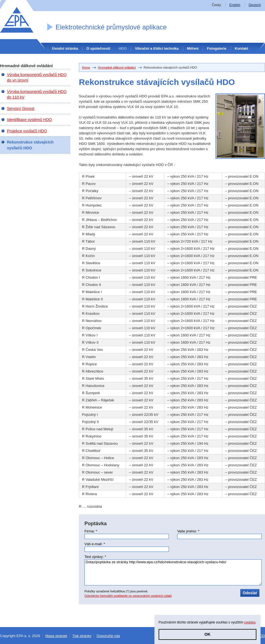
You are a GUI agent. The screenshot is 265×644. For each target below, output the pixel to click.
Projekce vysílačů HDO (27, 131)
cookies (250, 622)
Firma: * (91, 531)
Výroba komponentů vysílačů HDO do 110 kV (37, 94)
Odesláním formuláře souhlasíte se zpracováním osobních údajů (128, 596)
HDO (123, 48)
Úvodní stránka (65, 48)
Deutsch (255, 5)
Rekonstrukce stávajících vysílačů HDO (30, 145)
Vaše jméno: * (188, 531)
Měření (193, 48)
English (235, 5)
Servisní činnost (21, 109)
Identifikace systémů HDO (29, 120)
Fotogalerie (217, 48)
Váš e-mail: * (95, 544)
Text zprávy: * (95, 557)
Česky (216, 5)
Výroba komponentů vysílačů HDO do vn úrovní (37, 77)
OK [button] (207, 634)
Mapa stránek (56, 636)
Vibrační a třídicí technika (157, 48)
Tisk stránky (82, 636)
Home (86, 67)
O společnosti (98, 48)
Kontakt (241, 48)
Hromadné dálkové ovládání (117, 67)
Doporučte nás (108, 636)
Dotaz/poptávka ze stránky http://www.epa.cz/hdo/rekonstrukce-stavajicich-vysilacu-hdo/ (173, 572)
